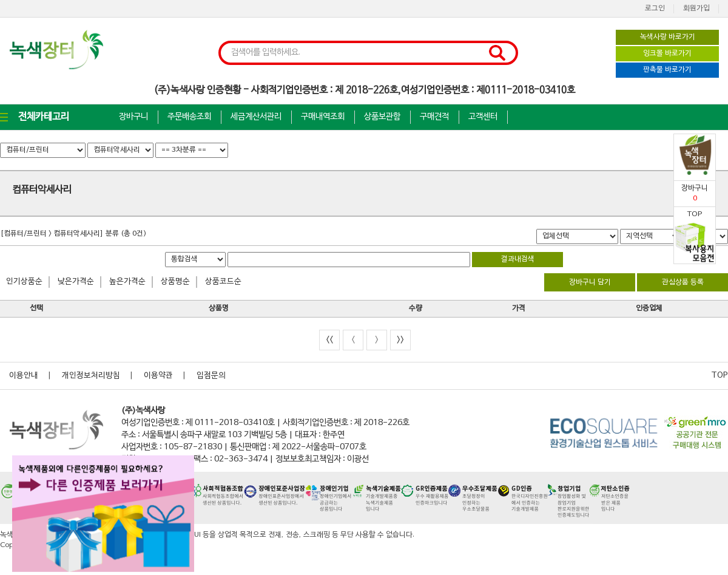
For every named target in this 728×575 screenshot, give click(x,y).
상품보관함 (382, 117)
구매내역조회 (323, 117)
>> (400, 340)
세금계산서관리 (256, 117)
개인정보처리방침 (91, 376)
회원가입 (696, 9)
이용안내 (24, 376)
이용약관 (158, 376)
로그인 (655, 9)
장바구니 (133, 117)
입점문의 (211, 376)
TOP (720, 376)
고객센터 (483, 117)
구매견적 (434, 117)
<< (329, 340)
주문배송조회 (189, 117)
